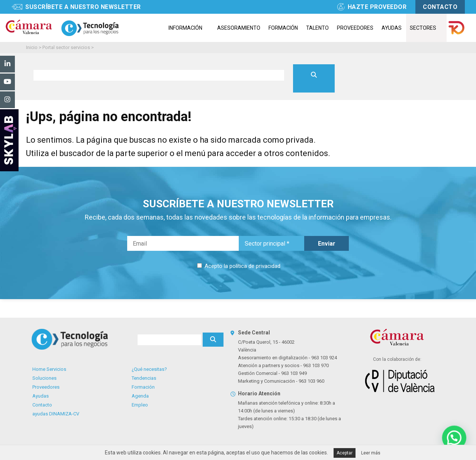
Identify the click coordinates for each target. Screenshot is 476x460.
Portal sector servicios (66, 47)
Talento (317, 28)
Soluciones (44, 378)
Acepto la (242, 266)
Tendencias (144, 378)
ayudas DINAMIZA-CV (56, 414)
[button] (454, 439)
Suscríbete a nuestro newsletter (83, 7)
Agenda (140, 396)
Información (185, 28)
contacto (440, 7)
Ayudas (392, 28)
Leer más (371, 453)
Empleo (140, 405)
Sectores (423, 28)
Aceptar (345, 453)
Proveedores (355, 28)
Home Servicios (49, 369)
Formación (283, 28)
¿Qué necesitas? (149, 369)
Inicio (32, 47)
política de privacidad (255, 266)
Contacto (42, 405)
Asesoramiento (239, 28)
